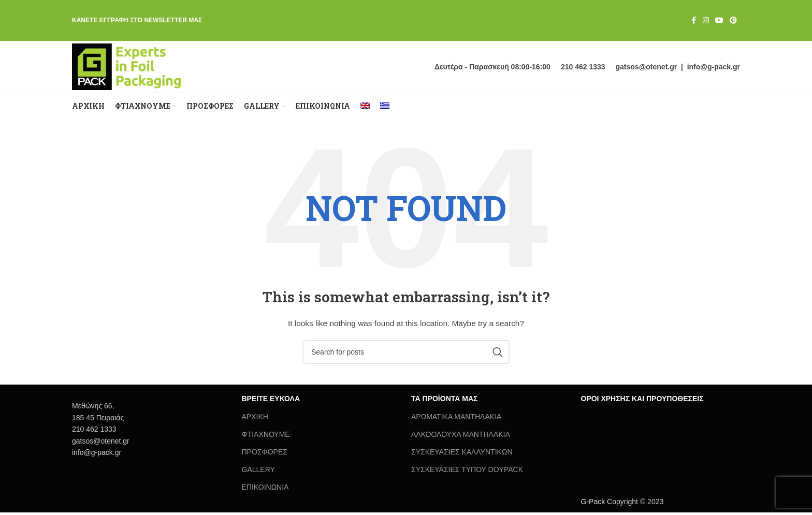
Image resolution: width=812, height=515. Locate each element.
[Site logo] (128, 68)
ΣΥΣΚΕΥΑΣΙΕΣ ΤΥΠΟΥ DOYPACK (467, 472)
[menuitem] (365, 109)
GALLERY (258, 472)
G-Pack (593, 504)
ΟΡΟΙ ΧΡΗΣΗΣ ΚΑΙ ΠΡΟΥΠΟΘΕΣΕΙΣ (642, 401)
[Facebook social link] (693, 21)
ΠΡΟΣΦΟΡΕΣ (265, 454)
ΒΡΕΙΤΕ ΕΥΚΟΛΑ (271, 401)
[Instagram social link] (706, 21)
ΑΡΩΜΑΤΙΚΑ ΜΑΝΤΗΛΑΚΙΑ (456, 419)
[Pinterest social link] (733, 21)
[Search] (406, 355)
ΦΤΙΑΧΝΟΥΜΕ (266, 437)
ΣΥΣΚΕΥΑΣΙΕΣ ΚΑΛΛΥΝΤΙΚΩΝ (462, 454)
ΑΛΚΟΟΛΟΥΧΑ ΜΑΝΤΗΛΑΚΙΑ (461, 437)
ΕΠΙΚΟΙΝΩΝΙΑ (265, 490)
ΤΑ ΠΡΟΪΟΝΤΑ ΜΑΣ (444, 401)
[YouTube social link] (719, 21)
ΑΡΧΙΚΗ (255, 419)
